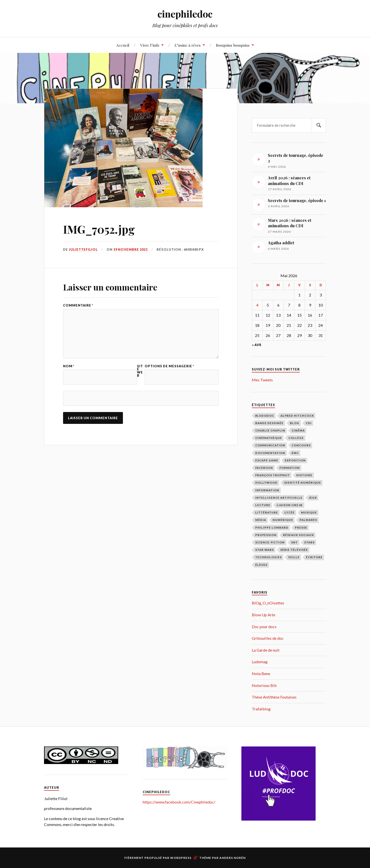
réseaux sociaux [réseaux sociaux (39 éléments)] (298, 535)
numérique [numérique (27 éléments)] (283, 520)
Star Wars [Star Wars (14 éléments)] (265, 550)
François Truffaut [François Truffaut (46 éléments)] (273, 475)
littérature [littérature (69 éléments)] (267, 512)
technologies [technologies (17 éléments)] (268, 557)
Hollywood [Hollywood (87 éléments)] (266, 483)
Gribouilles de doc (268, 638)
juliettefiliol (83, 249)
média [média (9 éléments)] (261, 520)
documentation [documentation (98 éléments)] (270, 453)
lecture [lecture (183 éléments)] (263, 505)
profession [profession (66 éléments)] (266, 535)
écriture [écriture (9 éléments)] (314, 557)
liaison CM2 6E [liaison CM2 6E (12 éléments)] (290, 505)
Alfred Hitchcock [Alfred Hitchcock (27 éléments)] (297, 416)
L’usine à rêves (188, 45)
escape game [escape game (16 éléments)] (267, 460)
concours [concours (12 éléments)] (301, 445)
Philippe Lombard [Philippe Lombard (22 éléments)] (272, 527)
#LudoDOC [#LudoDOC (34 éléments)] (265, 416)
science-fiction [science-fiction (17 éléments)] (270, 542)
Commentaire (78, 305)
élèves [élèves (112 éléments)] (261, 565)
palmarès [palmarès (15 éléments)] (308, 520)
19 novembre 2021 (130, 249)
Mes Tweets (262, 380)
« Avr (257, 345)
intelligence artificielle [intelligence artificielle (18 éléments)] (279, 498)
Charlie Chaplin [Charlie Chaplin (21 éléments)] (270, 430)
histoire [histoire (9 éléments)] (304, 475)
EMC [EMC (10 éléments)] (295, 453)
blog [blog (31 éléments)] (295, 423)
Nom (69, 366)
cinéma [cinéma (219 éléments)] (298, 430)
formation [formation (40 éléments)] (290, 468)
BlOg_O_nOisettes (268, 603)
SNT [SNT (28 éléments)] (294, 542)
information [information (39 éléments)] (267, 490)
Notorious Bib (264, 685)
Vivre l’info (150, 45)
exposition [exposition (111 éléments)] (295, 460)
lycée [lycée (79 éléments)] (289, 512)
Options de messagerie (169, 366)
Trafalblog (261, 709)
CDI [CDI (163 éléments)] (309, 423)
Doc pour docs (264, 627)
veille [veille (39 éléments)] (294, 557)
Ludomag (260, 662)
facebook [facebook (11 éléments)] (264, 468)
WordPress (181, 858)
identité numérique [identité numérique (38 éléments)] (302, 483)
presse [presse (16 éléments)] (301, 527)
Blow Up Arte (264, 615)
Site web (140, 371)
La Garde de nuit (266, 650)
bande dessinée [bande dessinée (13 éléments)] (269, 423)
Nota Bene (261, 673)
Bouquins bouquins (233, 45)
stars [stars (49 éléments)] (309, 542)
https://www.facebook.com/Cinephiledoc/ (179, 802)
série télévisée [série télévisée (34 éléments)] (294, 550)
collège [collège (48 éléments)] (296, 438)
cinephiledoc (185, 14)
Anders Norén (232, 858)
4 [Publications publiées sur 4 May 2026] (257, 305)
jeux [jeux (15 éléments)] (313, 498)
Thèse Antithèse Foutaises (274, 697)
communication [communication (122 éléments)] (270, 445)
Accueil (123, 45)
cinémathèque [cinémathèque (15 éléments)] (269, 438)
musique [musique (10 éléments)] (309, 512)
